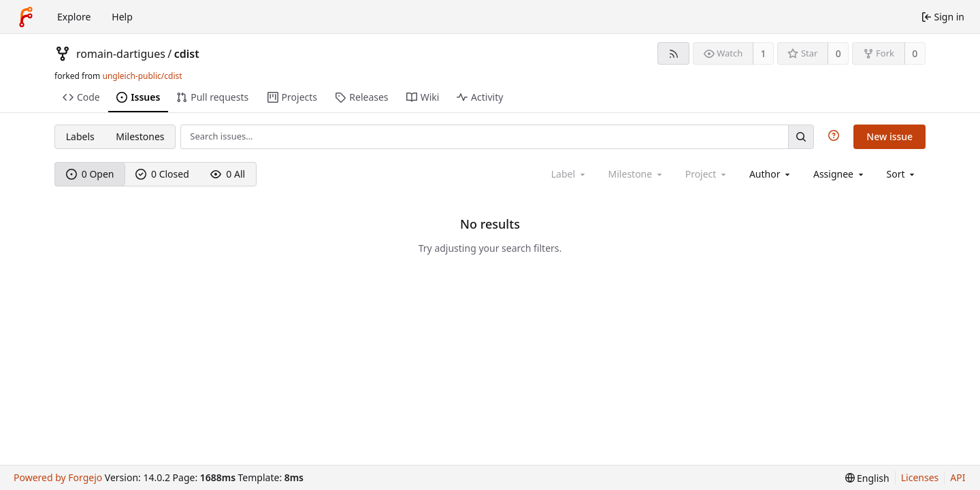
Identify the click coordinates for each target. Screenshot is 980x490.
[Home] (26, 17)
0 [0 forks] (915, 53)
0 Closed (162, 174)
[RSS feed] (673, 53)
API (958, 477)
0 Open (90, 174)
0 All (228, 174)
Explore (74, 17)
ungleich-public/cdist (142, 76)
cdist (187, 54)
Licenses (920, 477)
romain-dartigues (121, 54)
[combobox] (771, 174)
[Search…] (801, 136)
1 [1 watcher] (764, 53)
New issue (889, 136)
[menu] (902, 174)
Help (122, 17)
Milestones (140, 136)
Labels (80, 136)
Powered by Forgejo (58, 477)
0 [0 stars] (838, 53)
